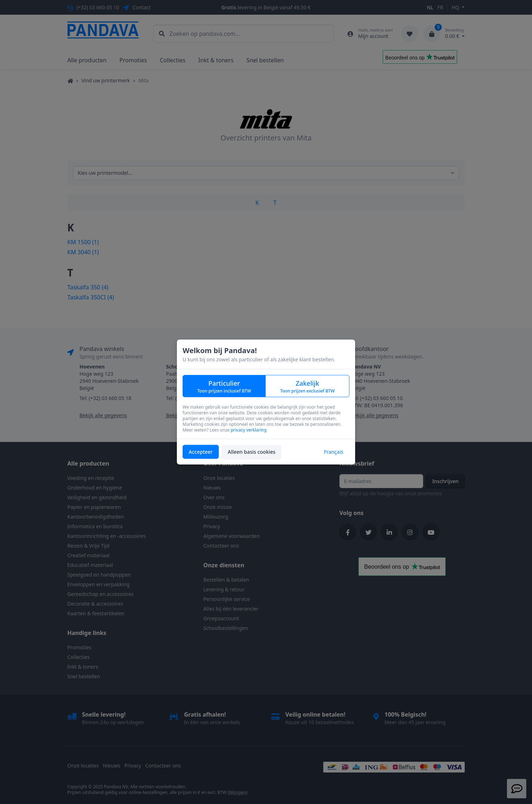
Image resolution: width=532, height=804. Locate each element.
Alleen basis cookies (252, 452)
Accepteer (201, 452)
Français (334, 452)
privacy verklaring (248, 430)
